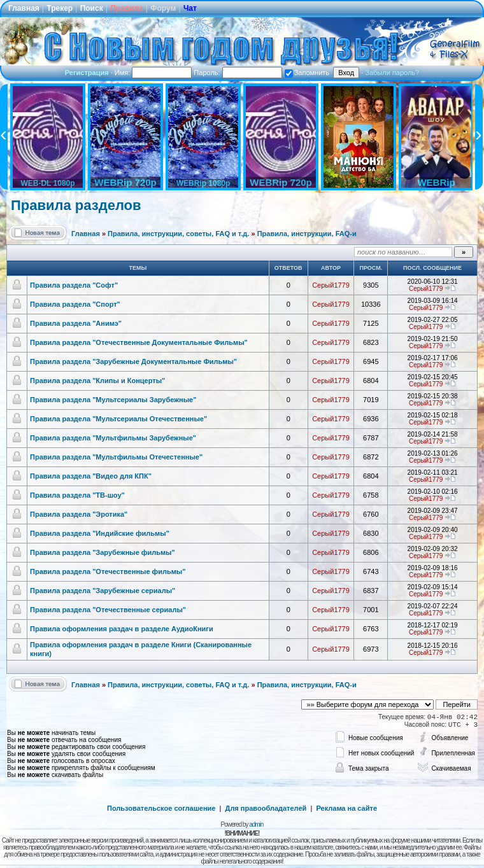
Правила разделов (76, 205)
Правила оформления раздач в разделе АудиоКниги (122, 629)
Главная (24, 8)
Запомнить (307, 73)
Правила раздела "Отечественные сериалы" (108, 610)
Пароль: (238, 73)
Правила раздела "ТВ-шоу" (77, 495)
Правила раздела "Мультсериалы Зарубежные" (113, 400)
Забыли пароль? (392, 73)
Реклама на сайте (346, 808)
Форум (163, 8)
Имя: (153, 73)
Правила (127, 8)
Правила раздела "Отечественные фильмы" (108, 571)
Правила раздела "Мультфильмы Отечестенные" (116, 457)
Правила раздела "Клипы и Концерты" (97, 381)
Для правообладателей (266, 808)
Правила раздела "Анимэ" (76, 323)
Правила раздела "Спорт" (75, 304)
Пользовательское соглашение (161, 808)
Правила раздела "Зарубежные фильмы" (103, 552)
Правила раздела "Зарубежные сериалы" (103, 591)
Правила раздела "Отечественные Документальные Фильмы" (139, 342)
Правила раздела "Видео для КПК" (91, 476)
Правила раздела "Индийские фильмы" (100, 533)
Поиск (92, 8)
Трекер (60, 8)
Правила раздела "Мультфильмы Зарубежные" (113, 438)
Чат (190, 8)
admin (256, 824)
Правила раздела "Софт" (74, 285)
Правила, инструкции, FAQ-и (307, 234)
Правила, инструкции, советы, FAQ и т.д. (178, 234)
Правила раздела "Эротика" (79, 514)
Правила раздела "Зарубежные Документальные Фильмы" (133, 361)
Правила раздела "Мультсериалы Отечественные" (118, 419)
